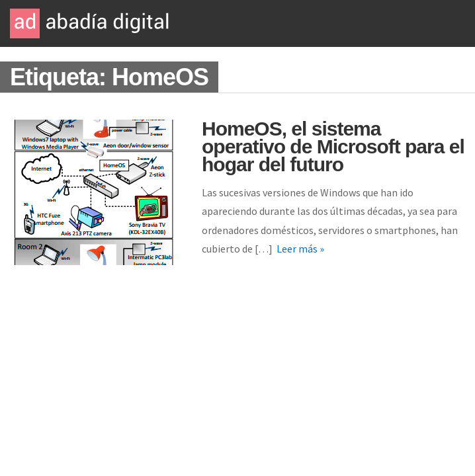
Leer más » (300, 249)
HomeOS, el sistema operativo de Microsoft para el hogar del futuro (333, 146)
